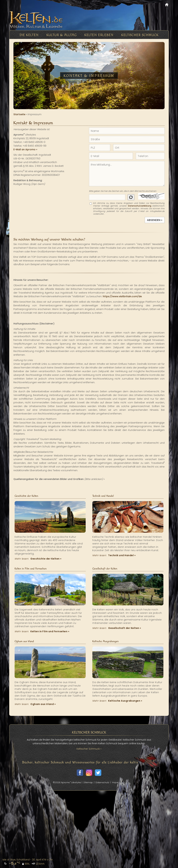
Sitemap (88, 782)
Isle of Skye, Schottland (16, 860)
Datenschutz (102, 782)
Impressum (118, 782)
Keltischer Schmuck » (89, 749)
